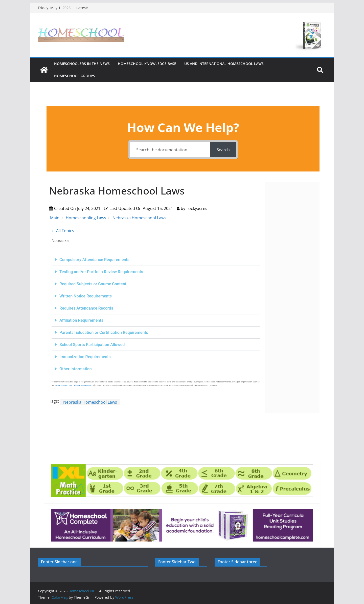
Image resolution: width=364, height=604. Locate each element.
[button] (156, 260)
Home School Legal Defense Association (73, 385)
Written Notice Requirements (86, 296)
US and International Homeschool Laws (224, 64)
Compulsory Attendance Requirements (94, 260)
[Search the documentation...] (170, 150)
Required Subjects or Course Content (93, 284)
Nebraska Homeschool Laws (90, 402)
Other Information (76, 369)
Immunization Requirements (85, 357)
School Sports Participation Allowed (92, 345)
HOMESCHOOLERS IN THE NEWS (82, 64)
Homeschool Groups (75, 76)
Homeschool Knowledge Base (147, 64)
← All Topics (63, 231)
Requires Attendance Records (86, 308)
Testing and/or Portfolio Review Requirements (101, 272)
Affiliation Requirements (81, 320)
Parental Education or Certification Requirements (104, 332)
